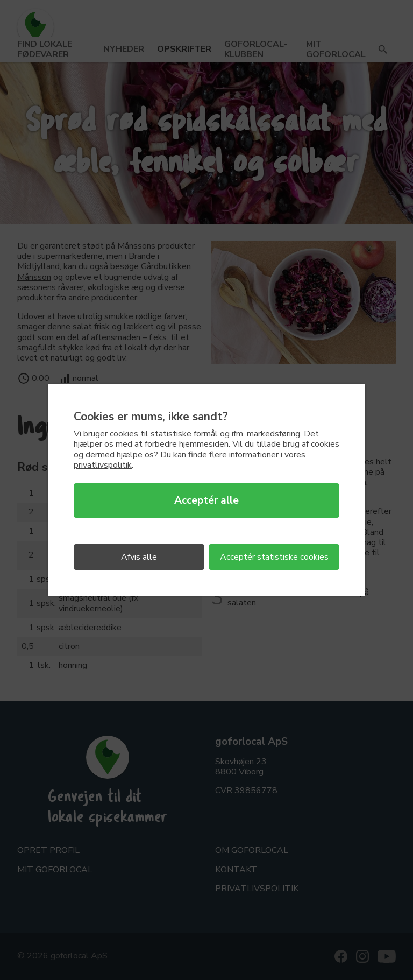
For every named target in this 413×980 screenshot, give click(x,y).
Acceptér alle (206, 500)
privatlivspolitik (103, 465)
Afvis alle (139, 557)
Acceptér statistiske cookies (274, 557)
